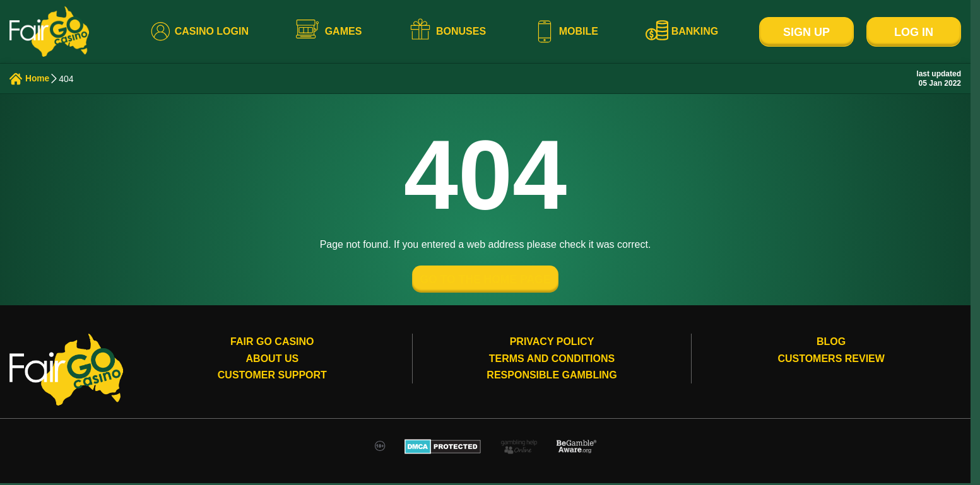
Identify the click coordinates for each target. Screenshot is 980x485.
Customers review (831, 360)
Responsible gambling (552, 377)
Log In (914, 32)
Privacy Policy (552, 344)
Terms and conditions (552, 360)
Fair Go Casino (272, 344)
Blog (831, 344)
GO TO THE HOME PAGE (485, 281)
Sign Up (806, 32)
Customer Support (272, 377)
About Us (273, 360)
